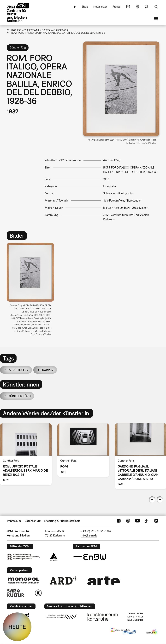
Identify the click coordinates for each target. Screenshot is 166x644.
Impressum (14, 521)
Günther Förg (20, 396)
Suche (156, 7)
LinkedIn (156, 521)
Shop (85, 7)
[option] (32, 290)
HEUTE (17, 627)
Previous (152, 500)
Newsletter (100, 7)
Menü (156, 19)
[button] (121, 89)
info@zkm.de (89, 535)
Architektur (19, 370)
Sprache (147, 7)
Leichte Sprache (128, 7)
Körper (48, 370)
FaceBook (119, 521)
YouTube (137, 521)
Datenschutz (33, 521)
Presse (116, 7)
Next (160, 500)
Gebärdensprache (137, 7)
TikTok (147, 521)
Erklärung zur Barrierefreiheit (62, 521)
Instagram (128, 521)
